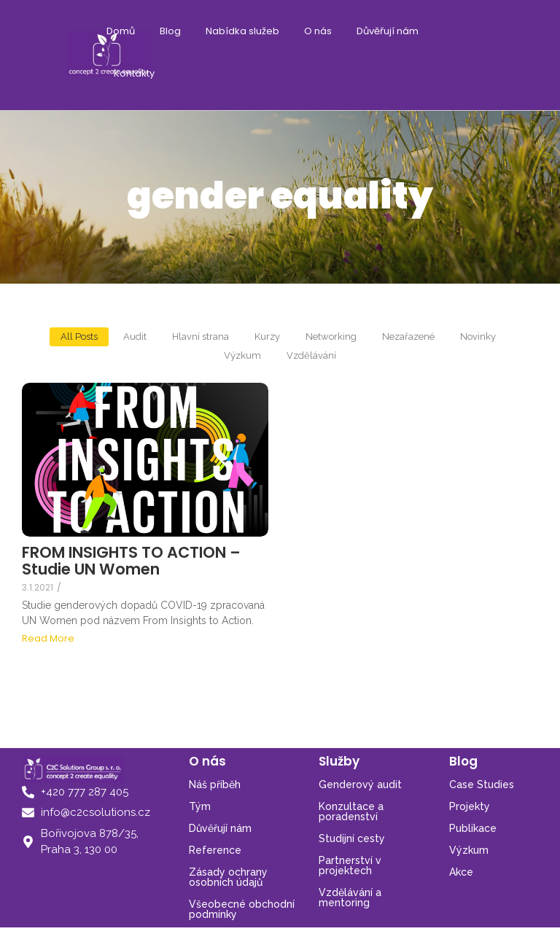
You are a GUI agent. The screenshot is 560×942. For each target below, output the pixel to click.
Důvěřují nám (388, 31)
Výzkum (469, 850)
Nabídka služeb (242, 31)
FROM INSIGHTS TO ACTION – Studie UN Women (131, 561)
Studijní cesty (352, 838)
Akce (461, 872)
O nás (318, 31)
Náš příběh (215, 785)
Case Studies (482, 785)
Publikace (473, 828)
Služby (339, 761)
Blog (170, 31)
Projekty (470, 806)
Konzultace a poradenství (351, 811)
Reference (215, 850)
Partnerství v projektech (350, 865)
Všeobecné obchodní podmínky (242, 909)
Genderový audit (360, 785)
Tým (200, 806)
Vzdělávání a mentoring (350, 898)
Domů (121, 31)
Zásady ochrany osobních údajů (228, 877)
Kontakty (134, 73)
